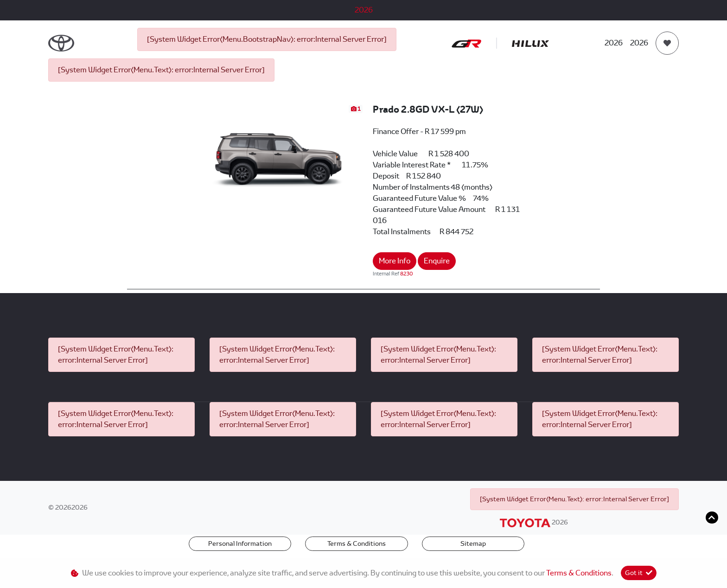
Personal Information (240, 543)
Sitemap (473, 543)
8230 (407, 274)
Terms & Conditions (357, 543)
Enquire (437, 261)
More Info (395, 261)
